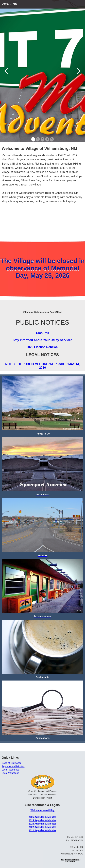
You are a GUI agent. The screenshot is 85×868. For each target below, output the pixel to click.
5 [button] (52, 139)
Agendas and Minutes (13, 766)
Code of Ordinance (12, 763)
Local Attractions (10, 773)
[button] (80, 5)
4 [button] (47, 139)
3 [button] (43, 139)
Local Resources (10, 770)
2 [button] (38, 139)
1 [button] (33, 139)
